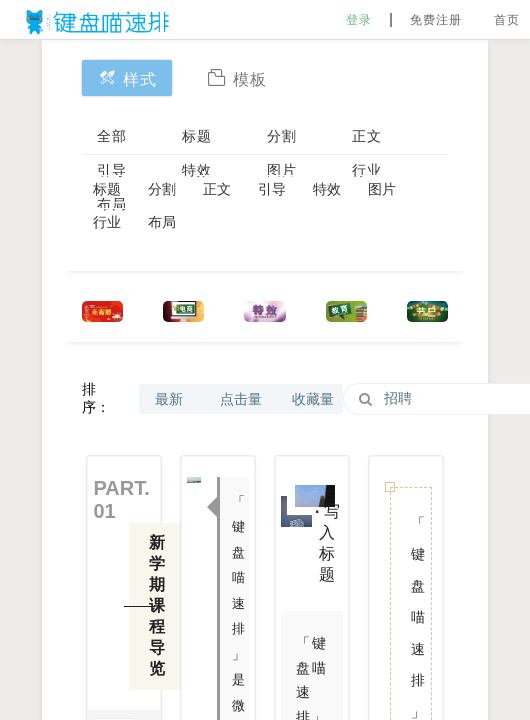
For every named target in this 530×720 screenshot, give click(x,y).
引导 (112, 170)
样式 (127, 77)
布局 (162, 222)
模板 (237, 77)
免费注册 (436, 20)
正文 (367, 136)
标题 (197, 136)
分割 (282, 136)
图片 (282, 170)
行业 (367, 170)
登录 (359, 20)
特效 (197, 170)
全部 (112, 136)
